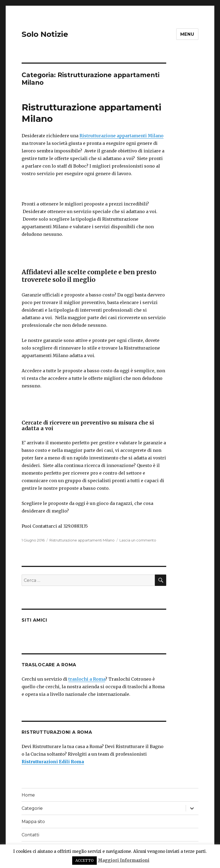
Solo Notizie (45, 34)
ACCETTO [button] (84, 861)
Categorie (32, 808)
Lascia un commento (138, 540)
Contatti (30, 835)
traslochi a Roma (87, 679)
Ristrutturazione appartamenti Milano (121, 136)
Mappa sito (33, 822)
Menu (187, 34)
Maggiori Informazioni (124, 860)
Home (28, 795)
